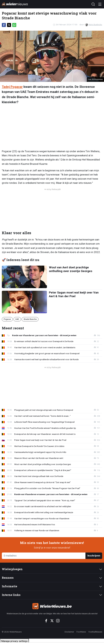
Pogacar (7, 319)
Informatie (10, 586)
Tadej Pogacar (12, 87)
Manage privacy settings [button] (14, 641)
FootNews (81, 632)
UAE (17, 319)
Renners (8, 578)
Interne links (11, 595)
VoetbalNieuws (95, 632)
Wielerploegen (12, 569)
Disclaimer (69, 632)
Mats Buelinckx (93, 25)
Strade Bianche (30, 319)
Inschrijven (94, 556)
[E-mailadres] (44, 556)
